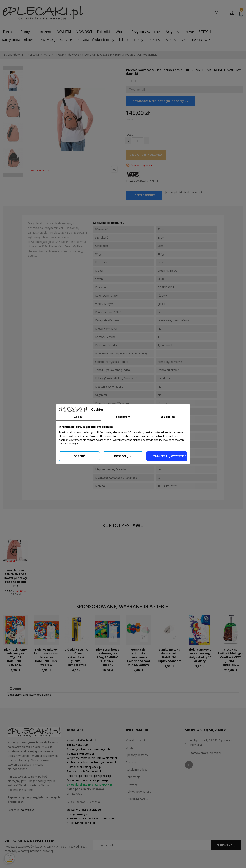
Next (13, 175)
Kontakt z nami (135, 740)
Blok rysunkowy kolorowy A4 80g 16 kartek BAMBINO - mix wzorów (46, 657)
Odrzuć (79, 456)
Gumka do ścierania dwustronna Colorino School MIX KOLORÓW (138, 657)
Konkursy (132, 784)
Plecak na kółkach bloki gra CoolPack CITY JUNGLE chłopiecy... (231, 657)
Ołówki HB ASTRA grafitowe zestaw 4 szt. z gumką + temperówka (77, 657)
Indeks (130, 181)
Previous (13, 68)
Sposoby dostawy (137, 755)
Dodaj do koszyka (146, 155)
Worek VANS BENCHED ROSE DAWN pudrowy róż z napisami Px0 (15, 578)
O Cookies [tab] (168, 417)
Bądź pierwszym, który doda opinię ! (30, 695)
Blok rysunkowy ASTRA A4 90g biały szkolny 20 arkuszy (200, 655)
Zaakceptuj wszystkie (170, 456)
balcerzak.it (27, 810)
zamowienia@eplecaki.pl (206, 753)
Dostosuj (123, 456)
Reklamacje (133, 777)
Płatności (132, 762)
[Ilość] (137, 141)
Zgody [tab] (78, 417)
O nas (130, 748)
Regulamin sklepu (137, 770)
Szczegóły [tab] (123, 417)
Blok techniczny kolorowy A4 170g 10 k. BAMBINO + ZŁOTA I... (15, 657)
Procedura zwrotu (137, 799)
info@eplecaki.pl (86, 740)
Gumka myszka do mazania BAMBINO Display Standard (169, 655)
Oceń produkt (144, 195)
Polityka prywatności (139, 791)
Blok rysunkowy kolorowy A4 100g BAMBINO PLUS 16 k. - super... (108, 657)
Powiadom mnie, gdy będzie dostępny (160, 101)
